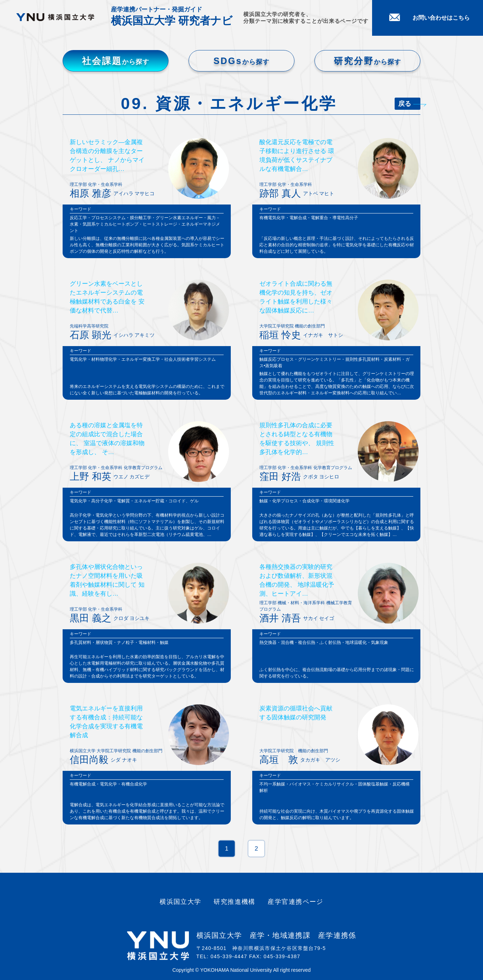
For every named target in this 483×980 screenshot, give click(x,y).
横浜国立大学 (180, 902)
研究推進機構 (235, 902)
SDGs (241, 61)
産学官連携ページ (296, 902)
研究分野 (367, 61)
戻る (409, 104)
